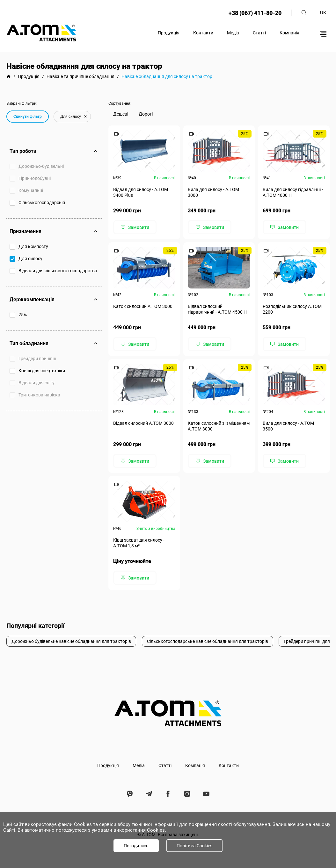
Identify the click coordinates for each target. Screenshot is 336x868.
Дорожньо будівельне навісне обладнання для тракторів (71, 641)
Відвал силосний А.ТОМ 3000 (143, 423)
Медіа (233, 33)
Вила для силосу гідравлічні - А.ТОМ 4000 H (293, 192)
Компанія (289, 33)
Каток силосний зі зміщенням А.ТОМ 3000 (219, 426)
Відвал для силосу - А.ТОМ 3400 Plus (141, 192)
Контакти (203, 33)
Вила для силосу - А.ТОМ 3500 (288, 426)
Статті (259, 33)
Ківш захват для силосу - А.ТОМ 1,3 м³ (139, 543)
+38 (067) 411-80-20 (255, 13)
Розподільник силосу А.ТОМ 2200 (292, 309)
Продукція (169, 33)
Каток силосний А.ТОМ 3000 (143, 306)
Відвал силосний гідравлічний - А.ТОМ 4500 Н (218, 309)
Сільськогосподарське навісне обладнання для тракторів (208, 641)
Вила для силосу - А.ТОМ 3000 (214, 192)
